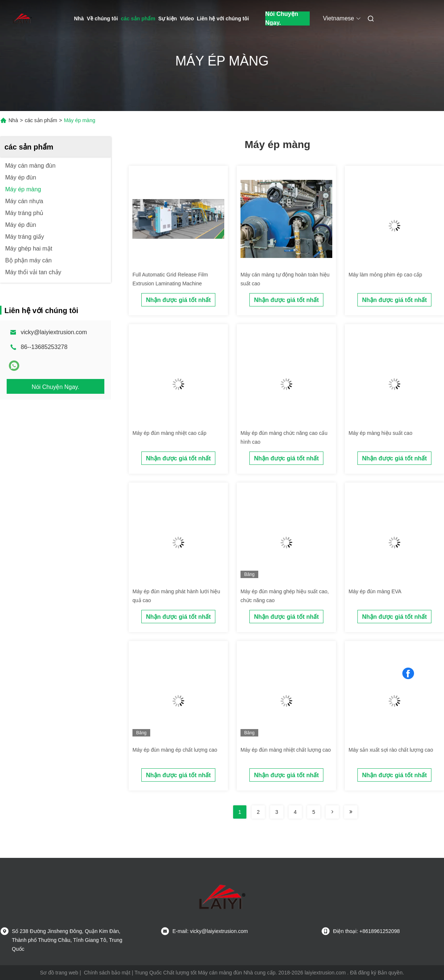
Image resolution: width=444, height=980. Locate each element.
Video (187, 19)
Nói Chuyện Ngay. (282, 19)
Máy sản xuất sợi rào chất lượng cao (391, 750)
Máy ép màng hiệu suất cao (380, 433)
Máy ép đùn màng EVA (375, 591)
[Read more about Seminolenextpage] (332, 812)
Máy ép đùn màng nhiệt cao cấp (169, 433)
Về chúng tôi (102, 19)
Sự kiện (168, 19)
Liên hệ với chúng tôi (223, 19)
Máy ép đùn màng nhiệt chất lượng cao (286, 750)
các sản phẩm (138, 19)
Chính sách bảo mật (107, 973)
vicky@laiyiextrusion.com (54, 332)
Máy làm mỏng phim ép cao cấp (385, 275)
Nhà (79, 19)
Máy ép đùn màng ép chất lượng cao (175, 750)
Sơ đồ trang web (59, 973)
